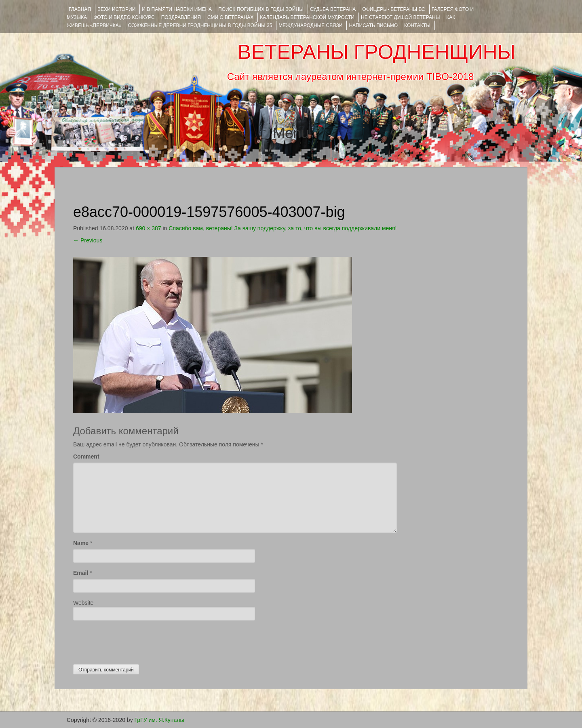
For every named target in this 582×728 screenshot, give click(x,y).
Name (81, 543)
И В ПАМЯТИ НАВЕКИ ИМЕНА (177, 9)
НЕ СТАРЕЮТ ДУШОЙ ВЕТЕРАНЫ (400, 17)
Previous (88, 240)
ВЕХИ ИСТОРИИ (116, 9)
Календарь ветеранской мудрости (307, 17)
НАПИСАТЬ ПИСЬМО (373, 25)
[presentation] (135, 640)
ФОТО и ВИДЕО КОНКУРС (124, 17)
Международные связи (310, 25)
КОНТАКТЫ (417, 25)
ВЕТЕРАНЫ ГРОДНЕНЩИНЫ (376, 52)
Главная (80, 9)
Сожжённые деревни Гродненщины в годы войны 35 (200, 25)
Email (81, 573)
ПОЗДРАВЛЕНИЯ (181, 17)
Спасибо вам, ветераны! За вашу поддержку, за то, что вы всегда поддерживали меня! (283, 228)
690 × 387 (149, 228)
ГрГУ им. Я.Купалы (159, 720)
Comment (86, 457)
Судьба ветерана (333, 9)
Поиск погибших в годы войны (261, 9)
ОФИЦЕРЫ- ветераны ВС (393, 9)
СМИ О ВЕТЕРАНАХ (230, 17)
